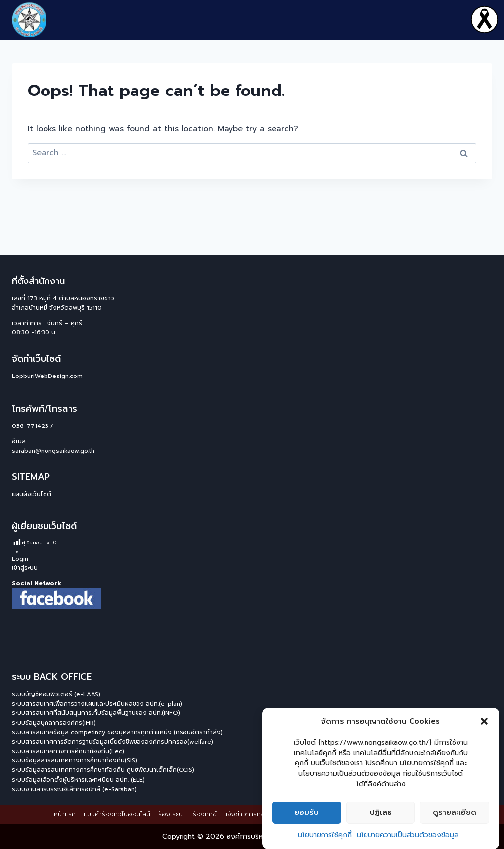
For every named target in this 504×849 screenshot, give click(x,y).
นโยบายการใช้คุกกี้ (325, 835)
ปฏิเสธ (381, 813)
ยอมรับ (306, 813)
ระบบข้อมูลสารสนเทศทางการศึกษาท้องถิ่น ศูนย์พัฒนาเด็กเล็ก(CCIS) (103, 770)
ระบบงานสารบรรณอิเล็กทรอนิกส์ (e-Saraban (73, 789)
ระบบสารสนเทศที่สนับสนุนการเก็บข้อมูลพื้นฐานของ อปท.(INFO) (96, 713)
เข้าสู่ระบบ (25, 568)
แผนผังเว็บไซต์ (32, 494)
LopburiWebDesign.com (47, 376)
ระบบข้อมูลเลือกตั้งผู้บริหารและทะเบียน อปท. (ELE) (78, 780)
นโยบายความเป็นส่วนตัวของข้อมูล (408, 835)
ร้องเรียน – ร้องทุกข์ (187, 814)
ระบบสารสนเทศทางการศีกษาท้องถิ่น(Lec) (68, 751)
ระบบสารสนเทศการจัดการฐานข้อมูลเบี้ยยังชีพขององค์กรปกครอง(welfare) (113, 742)
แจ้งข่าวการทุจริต (248, 814)
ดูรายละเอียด (455, 813)
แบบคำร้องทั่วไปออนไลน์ (117, 814)
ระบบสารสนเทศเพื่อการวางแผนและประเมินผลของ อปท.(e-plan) (97, 704)
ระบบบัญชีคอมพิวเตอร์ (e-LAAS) (56, 694)
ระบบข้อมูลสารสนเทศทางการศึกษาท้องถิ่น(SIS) (74, 760)
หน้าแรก (65, 814)
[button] (484, 721)
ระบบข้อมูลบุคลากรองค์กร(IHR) (54, 723)
